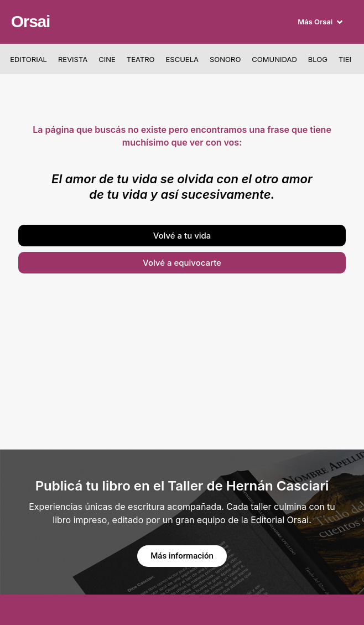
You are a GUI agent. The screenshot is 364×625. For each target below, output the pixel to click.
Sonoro (225, 59)
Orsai (30, 21)
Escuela (182, 59)
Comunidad (274, 59)
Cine (107, 59)
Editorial (28, 59)
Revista (73, 59)
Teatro (141, 59)
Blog (318, 59)
